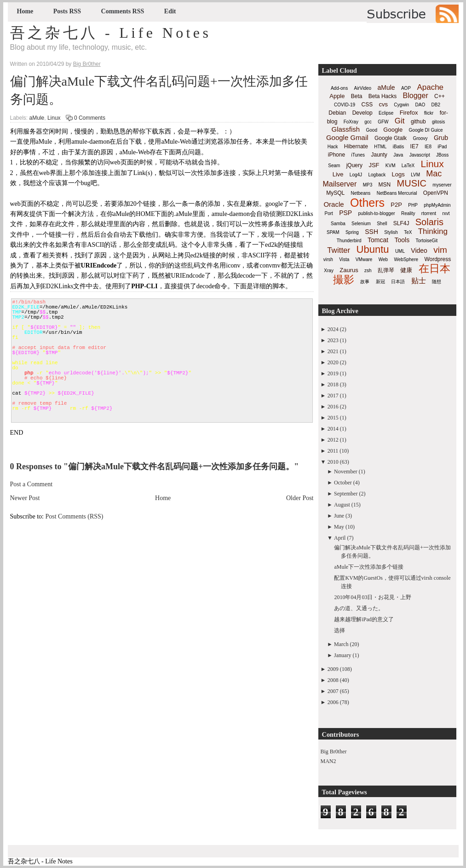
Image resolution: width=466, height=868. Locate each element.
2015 (333, 418)
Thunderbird (349, 241)
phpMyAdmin (437, 205)
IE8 (428, 147)
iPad (442, 147)
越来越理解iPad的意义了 (364, 619)
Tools (402, 240)
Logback (377, 175)
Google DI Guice (426, 130)
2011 (333, 451)
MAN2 (328, 761)
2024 (333, 329)
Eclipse (386, 113)
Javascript (420, 155)
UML (400, 251)
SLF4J (401, 223)
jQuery (354, 165)
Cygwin (401, 105)
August (342, 505)
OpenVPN (436, 193)
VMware (364, 259)
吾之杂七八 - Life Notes (111, 33)
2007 (333, 691)
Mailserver (340, 184)
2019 (333, 373)
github (418, 122)
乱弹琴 (386, 270)
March (341, 644)
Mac (434, 174)
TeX (408, 232)
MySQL (335, 193)
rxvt (446, 213)
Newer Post (25, 498)
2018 (333, 384)
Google (393, 130)
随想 (437, 282)
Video (419, 250)
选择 (339, 630)
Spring (352, 232)
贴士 (419, 281)
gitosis (438, 122)
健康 (406, 270)
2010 (333, 462)
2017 (333, 396)
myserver (442, 185)
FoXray (351, 122)
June (339, 516)
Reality (408, 213)
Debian (337, 113)
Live (338, 174)
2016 (333, 407)
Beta (357, 96)
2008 (333, 680)
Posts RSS (67, 11)
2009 (333, 669)
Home (25, 11)
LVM (415, 175)
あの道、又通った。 (359, 608)
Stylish (391, 232)
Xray (329, 271)
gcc (368, 122)
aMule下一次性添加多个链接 (369, 567)
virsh (328, 259)
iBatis (398, 147)
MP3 (368, 185)
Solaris (429, 222)
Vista (344, 259)
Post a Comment (32, 484)
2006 (333, 702)
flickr (429, 113)
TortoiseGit (426, 241)
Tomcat (378, 240)
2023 (333, 340)
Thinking (433, 231)
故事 (365, 282)
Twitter (339, 250)
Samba (338, 224)
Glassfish (345, 129)
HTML (380, 147)
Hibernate (356, 146)
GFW (383, 122)
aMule (37, 118)
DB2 (436, 105)
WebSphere (406, 259)
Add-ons (339, 88)
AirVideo (363, 88)
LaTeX (408, 166)
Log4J (356, 175)
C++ (440, 96)
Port (328, 213)
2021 (333, 351)
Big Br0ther (334, 751)
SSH (371, 232)
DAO (420, 105)
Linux (54, 118)
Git (400, 121)
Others (367, 203)
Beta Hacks (383, 96)
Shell (382, 224)
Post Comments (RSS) (75, 516)
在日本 (434, 268)
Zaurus (349, 270)
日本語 (398, 282)
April (340, 538)
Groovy (420, 138)
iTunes (358, 155)
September (346, 494)
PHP (413, 205)
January (342, 655)
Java (398, 155)
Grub (441, 138)
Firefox (409, 113)
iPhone (337, 155)
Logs (398, 174)
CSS (367, 105)
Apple (337, 96)
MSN (385, 185)
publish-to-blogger (377, 213)
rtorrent (429, 213)
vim (440, 250)
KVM (391, 166)
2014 (333, 429)
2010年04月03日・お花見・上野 (373, 597)
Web (383, 259)
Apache (430, 87)
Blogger (416, 96)
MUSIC (412, 183)
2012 (333, 440)
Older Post (300, 498)
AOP (406, 88)
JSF (374, 165)
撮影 (344, 280)
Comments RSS (123, 11)
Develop (362, 113)
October (343, 483)
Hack (333, 147)
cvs (384, 104)
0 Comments (90, 118)
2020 (333, 362)
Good (372, 130)
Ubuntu (373, 249)
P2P (396, 205)
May (339, 527)
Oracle (334, 204)
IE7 (414, 146)
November (346, 472)
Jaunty (379, 155)
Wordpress (437, 259)
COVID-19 (345, 105)
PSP (345, 213)
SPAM (333, 232)
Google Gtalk (391, 138)
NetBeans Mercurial (397, 193)
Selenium (361, 224)
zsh (368, 271)
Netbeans (361, 193)
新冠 (380, 282)
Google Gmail (347, 137)
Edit (170, 11)
